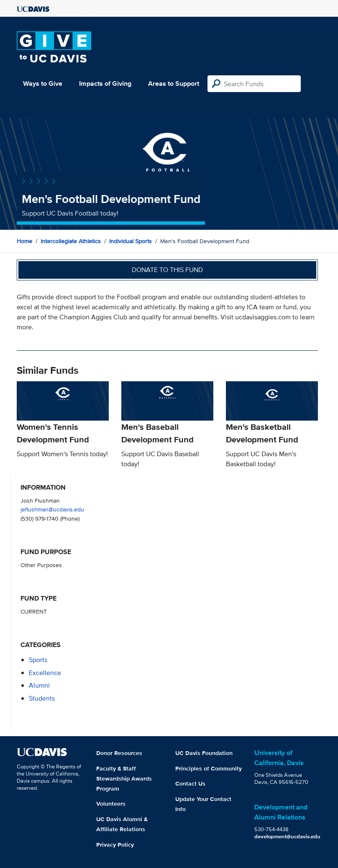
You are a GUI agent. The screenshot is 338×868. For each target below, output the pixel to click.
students (42, 698)
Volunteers (111, 804)
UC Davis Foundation (204, 753)
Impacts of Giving (105, 83)
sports (38, 660)
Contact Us (190, 783)
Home (24, 241)
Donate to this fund (167, 270)
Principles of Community (209, 768)
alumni (39, 685)
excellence (45, 673)
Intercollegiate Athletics (71, 241)
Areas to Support (174, 83)
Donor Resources (119, 753)
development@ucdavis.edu (287, 836)
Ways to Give (43, 83)
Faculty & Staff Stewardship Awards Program (124, 778)
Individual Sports (131, 241)
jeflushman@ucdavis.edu (52, 509)
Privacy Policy (115, 845)
